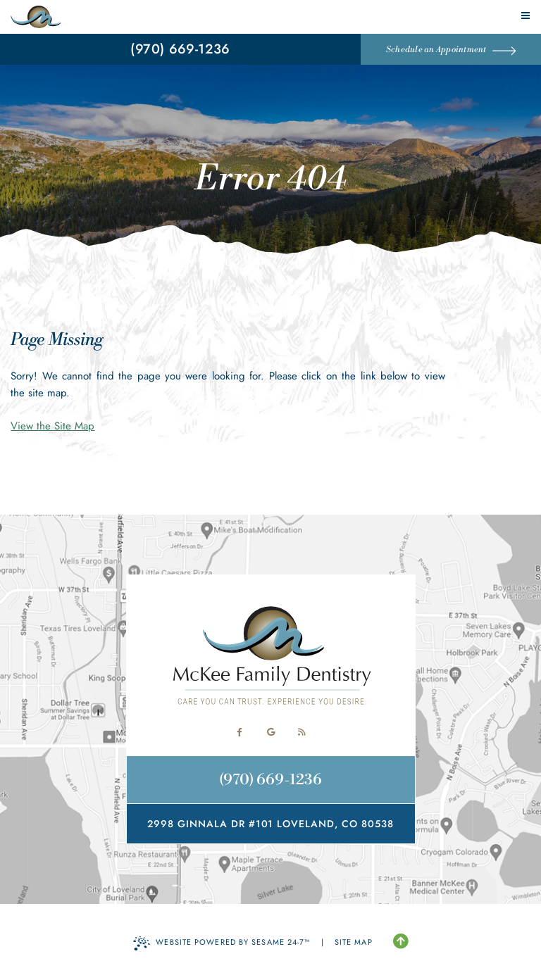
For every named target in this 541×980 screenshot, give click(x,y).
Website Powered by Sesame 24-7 (222, 943)
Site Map (354, 942)
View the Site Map (52, 426)
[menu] (526, 15)
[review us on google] (270, 732)
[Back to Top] (400, 942)
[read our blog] (301, 732)
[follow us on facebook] (240, 732)
